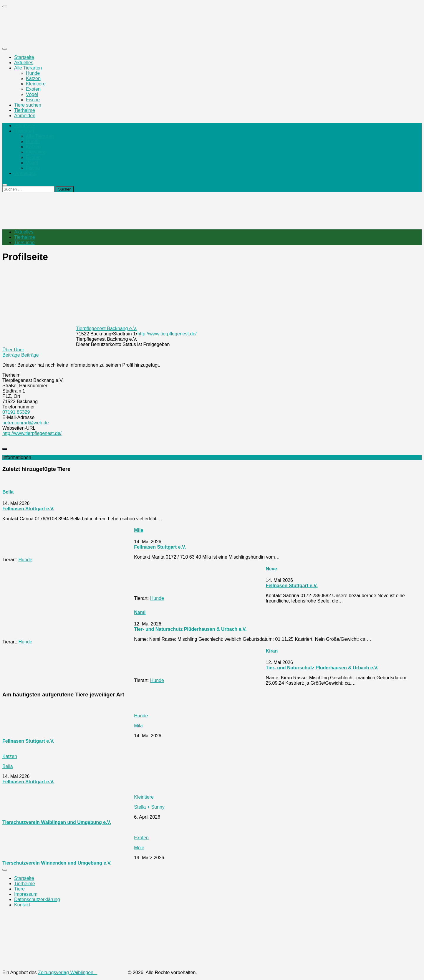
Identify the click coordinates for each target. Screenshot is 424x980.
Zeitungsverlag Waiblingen (82, 972)
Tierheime (25, 110)
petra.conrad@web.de (26, 423)
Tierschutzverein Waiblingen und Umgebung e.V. (57, 822)
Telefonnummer (19, 407)
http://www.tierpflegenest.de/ (167, 334)
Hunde (33, 73)
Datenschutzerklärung (37, 899)
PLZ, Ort (11, 396)
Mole (139, 848)
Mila (139, 530)
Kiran (272, 651)
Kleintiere (36, 84)
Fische (33, 100)
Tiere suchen (28, 105)
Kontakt (22, 905)
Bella (8, 492)
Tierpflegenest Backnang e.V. (107, 328)
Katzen (33, 78)
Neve (271, 569)
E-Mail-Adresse (18, 417)
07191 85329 (16, 412)
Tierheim (11, 375)
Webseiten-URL (19, 428)
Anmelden (25, 116)
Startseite (24, 57)
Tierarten (24, 131)
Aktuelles (24, 63)
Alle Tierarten (28, 68)
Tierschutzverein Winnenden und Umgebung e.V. (57, 863)
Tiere (19, 889)
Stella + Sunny (149, 807)
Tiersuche (24, 242)
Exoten (33, 89)
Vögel (32, 94)
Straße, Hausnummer (25, 386)
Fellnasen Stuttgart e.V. (28, 509)
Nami (140, 612)
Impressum (26, 894)
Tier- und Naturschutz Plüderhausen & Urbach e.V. (190, 629)
